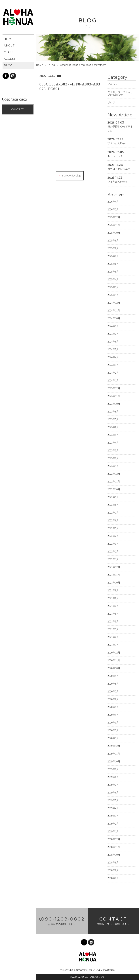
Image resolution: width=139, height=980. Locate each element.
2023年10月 (114, 404)
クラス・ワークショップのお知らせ (120, 93)
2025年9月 (113, 241)
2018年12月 (114, 839)
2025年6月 (113, 264)
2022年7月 (113, 513)
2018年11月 (114, 847)
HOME (40, 65)
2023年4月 (113, 443)
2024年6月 (113, 342)
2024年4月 (113, 357)
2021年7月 (113, 606)
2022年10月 (114, 489)
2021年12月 (114, 567)
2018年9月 (113, 863)
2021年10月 (114, 583)
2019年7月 (113, 785)
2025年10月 (114, 233)
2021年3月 (113, 629)
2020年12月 (114, 653)
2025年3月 (113, 287)
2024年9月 (113, 326)
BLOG (52, 65)
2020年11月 (114, 660)
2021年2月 (113, 637)
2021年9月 (113, 590)
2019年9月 (113, 769)
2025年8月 (113, 248)
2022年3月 (113, 544)
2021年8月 (113, 598)
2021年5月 (113, 622)
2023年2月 (113, 458)
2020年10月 (114, 668)
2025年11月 (114, 225)
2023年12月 (114, 388)
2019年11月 (114, 754)
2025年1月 (113, 295)
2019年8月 (113, 777)
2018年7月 (113, 878)
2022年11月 (114, 482)
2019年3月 (113, 816)
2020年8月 (113, 684)
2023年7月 (113, 419)
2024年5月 (113, 349)
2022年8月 (113, 505)
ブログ (111, 102)
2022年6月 (113, 520)
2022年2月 (113, 552)
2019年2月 (113, 824)
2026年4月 (113, 202)
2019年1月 (113, 831)
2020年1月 (113, 738)
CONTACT (17, 971)
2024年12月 (114, 303)
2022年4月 (113, 536)
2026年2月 (113, 209)
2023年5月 (113, 435)
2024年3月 (113, 365)
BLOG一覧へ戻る (70, 176)
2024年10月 (114, 318)
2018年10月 (114, 855)
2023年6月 (113, 427)
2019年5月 (113, 800)
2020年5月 (113, 707)
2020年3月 (113, 723)
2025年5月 (113, 272)
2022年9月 (113, 497)
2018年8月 (113, 870)
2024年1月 (113, 381)
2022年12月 (114, 474)
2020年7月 (113, 692)
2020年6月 (113, 699)
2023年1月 (113, 466)
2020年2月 (113, 730)
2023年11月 (114, 396)
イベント (113, 84)
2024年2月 (113, 373)
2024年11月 (114, 311)
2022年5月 (113, 528)
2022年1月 (113, 559)
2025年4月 (113, 279)
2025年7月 (113, 256)
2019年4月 (113, 808)
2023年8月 (113, 412)
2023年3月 (113, 450)
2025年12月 (114, 217)
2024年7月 (113, 334)
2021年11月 (114, 575)
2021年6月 (113, 614)
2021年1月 (113, 645)
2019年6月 (113, 793)
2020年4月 (113, 715)
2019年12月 (114, 746)
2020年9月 (113, 676)
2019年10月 (114, 761)
